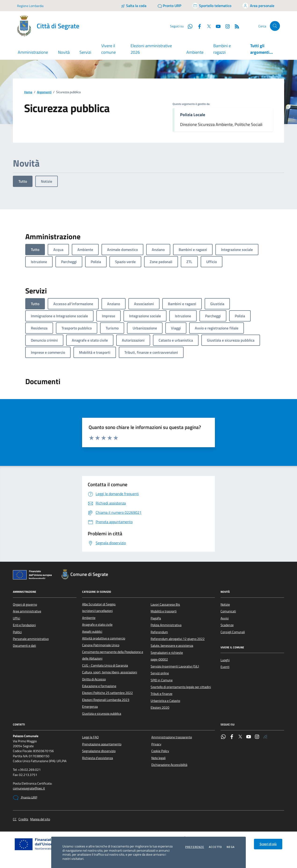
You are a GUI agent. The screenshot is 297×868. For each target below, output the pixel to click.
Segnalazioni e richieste (167, 653)
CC (15, 819)
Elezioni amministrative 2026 (151, 49)
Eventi (225, 667)
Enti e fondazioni (24, 625)
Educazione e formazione (99, 686)
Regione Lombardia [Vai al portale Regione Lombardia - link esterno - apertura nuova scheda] (30, 6)
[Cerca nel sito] (275, 26)
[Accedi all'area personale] (258, 6)
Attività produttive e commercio (104, 638)
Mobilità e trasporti (164, 611)
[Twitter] (207, 26)
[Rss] (235, 26)
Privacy (156, 744)
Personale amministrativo (31, 639)
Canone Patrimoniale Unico (101, 645)
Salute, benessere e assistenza (172, 646)
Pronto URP (25, 798)
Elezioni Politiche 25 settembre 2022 (107, 693)
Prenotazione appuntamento (102, 744)
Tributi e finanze (161, 694)
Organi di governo (25, 604)
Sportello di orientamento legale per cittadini (181, 687)
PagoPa (156, 618)
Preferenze (195, 847)
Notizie (47, 181)
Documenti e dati (24, 646)
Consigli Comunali (233, 632)
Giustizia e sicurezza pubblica (102, 714)
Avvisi (225, 618)
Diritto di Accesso (94, 679)
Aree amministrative (27, 611)
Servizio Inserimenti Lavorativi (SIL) (175, 666)
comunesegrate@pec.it (29, 788)
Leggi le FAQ (90, 737)
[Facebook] (198, 26)
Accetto (215, 847)
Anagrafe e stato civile (97, 625)
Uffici (16, 618)
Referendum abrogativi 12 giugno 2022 (178, 639)
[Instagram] (226, 26)
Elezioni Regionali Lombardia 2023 (106, 700)
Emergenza (90, 707)
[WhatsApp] (188, 26)
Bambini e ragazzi (222, 49)
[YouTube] (216, 26)
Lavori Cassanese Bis (165, 604)
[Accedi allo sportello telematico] (212, 6)
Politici (17, 632)
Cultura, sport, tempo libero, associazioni (110, 672)
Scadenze (227, 625)
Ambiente (195, 52)
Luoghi (225, 660)
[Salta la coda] (134, 6)
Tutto (23, 181)
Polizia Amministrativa (166, 625)
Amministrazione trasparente (172, 737)
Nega (231, 847)
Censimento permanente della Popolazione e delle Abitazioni (113, 655)
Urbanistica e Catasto (165, 701)
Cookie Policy (160, 751)
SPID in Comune (162, 680)
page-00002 (159, 659)
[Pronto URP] (169, 6)
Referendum (159, 632)
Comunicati (228, 611)
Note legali (158, 758)
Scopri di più (268, 844)
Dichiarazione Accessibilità (169, 765)
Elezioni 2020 (160, 707)
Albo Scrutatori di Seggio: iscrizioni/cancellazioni (99, 607)
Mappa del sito (40, 819)
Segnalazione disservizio (99, 751)
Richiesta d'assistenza (98, 758)
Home (28, 92)
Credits (23, 819)
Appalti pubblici (92, 632)
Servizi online (160, 673)
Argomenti (44, 92)
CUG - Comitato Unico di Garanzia (105, 665)
